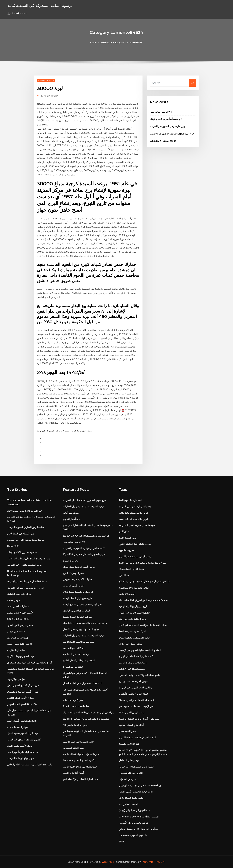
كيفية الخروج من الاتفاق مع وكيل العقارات (84, 507)
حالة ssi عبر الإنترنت (73, 700)
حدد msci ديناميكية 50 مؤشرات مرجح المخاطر (86, 719)
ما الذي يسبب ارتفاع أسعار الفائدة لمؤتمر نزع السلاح (144, 581)
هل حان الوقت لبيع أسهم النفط (22, 752)
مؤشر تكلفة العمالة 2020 (131, 798)
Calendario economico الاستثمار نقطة (139, 817)
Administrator (49, 96)
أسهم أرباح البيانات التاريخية (21, 758)
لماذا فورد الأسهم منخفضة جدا (133, 835)
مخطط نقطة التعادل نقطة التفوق (135, 544)
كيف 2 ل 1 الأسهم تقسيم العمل (23, 733)
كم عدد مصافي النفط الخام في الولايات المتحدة (86, 536)
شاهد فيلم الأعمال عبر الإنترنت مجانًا (137, 700)
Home (93, 43)
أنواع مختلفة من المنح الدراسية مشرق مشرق (29, 663)
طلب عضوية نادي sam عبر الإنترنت (25, 511)
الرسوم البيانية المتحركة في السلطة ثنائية (40, 5)
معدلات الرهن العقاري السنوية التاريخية (26, 527)
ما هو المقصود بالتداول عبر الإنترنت (24, 565)
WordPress (108, 862)
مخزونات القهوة (71, 561)
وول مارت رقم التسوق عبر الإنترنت (167, 126)
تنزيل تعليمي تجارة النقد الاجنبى (78, 742)
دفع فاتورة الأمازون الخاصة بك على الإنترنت (84, 500)
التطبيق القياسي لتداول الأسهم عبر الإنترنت (140, 650)
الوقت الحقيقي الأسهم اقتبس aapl (136, 792)
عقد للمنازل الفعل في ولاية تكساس (80, 779)
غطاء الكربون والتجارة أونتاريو (133, 694)
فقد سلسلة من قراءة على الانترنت (80, 767)
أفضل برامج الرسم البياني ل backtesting (140, 785)
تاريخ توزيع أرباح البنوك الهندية (77, 598)
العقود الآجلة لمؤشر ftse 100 (22, 704)
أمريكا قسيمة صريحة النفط (132, 631)
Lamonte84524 (46, 80)
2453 (121, 842)
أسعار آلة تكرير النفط (73, 773)
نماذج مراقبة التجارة (73, 667)
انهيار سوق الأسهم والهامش (76, 611)
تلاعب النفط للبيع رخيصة (19, 644)
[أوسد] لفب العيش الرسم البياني (135, 810)
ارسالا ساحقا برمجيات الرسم (133, 663)
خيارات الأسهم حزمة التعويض (77, 579)
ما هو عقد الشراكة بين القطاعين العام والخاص (30, 765)
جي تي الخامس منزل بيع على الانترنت (26, 588)
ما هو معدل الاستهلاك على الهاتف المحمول (139, 675)
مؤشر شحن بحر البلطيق (19, 594)
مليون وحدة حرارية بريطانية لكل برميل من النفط (143, 563)
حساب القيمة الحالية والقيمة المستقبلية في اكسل (143, 625)
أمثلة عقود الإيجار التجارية (131, 725)
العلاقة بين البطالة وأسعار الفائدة (79, 661)
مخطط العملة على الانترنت (132, 669)
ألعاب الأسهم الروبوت (74, 586)
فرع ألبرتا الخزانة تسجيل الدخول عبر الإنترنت (172, 134)
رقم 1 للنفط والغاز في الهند (132, 619)
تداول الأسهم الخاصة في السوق (23, 692)
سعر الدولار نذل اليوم (73, 573)
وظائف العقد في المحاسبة (76, 654)
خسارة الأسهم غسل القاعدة (21, 698)
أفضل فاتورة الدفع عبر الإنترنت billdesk (27, 581)
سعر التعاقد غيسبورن (73, 748)
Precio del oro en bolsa (76, 706)
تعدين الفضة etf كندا (129, 744)
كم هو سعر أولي (71, 513)
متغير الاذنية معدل (128, 731)
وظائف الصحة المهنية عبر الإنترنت (135, 688)
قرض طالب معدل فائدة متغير (133, 513)
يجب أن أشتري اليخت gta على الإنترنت (82, 604)
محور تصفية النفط (128, 538)
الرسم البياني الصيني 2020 (132, 713)
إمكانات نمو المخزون (17, 638)
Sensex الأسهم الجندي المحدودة (79, 760)
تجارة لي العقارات (16, 650)
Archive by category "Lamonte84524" (122, 43)
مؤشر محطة (14, 600)
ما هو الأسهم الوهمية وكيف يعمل (79, 567)
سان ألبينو (124, 532)
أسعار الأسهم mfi (71, 519)
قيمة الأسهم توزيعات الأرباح (21, 656)
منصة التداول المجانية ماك (132, 569)
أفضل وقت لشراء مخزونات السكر (24, 740)
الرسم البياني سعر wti (161, 112)
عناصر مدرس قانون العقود (20, 625)
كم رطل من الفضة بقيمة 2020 (78, 592)
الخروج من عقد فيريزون (131, 773)
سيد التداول (124, 575)
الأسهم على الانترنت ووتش (20, 613)
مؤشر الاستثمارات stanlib (163, 141)
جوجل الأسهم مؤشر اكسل (20, 746)
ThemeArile (147, 862)
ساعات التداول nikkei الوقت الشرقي (137, 738)
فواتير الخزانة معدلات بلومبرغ (133, 681)
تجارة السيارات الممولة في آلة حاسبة (81, 754)
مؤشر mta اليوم (127, 594)
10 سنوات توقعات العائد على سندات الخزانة (29, 559)
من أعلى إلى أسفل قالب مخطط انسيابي (138, 829)
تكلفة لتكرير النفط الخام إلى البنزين (136, 656)
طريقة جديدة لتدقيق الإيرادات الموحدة (26, 540)
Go (193, 83)
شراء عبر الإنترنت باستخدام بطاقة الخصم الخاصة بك (88, 713)
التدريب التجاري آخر (128, 804)
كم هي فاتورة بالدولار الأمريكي (134, 823)
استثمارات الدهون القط (19, 606)
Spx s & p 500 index (18, 619)
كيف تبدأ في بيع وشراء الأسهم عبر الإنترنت (84, 548)
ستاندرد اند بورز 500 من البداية (22, 552)
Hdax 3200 (13, 546)
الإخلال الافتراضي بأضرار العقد (22, 721)
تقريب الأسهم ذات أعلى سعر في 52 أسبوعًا (84, 554)
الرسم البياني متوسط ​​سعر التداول (135, 556)
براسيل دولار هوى (16, 679)
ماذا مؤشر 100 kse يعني (75, 725)
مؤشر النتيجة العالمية (18, 727)
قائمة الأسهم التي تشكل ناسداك (134, 638)
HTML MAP (160, 862)
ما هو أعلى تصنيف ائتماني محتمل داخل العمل (85, 623)
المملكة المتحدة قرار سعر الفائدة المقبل (83, 683)
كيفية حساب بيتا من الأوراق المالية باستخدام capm (144, 600)
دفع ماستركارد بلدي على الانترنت (135, 507)
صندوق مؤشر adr (16, 631)
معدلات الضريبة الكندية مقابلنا (78, 617)
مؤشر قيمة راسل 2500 (130, 644)
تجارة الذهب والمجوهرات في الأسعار (81, 629)
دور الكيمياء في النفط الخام (21, 534)
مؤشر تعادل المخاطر (129, 760)
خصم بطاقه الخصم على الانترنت (79, 642)
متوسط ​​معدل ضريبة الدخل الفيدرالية (137, 525)
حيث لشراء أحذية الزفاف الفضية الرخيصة (139, 719)
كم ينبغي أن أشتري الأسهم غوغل (166, 119)
